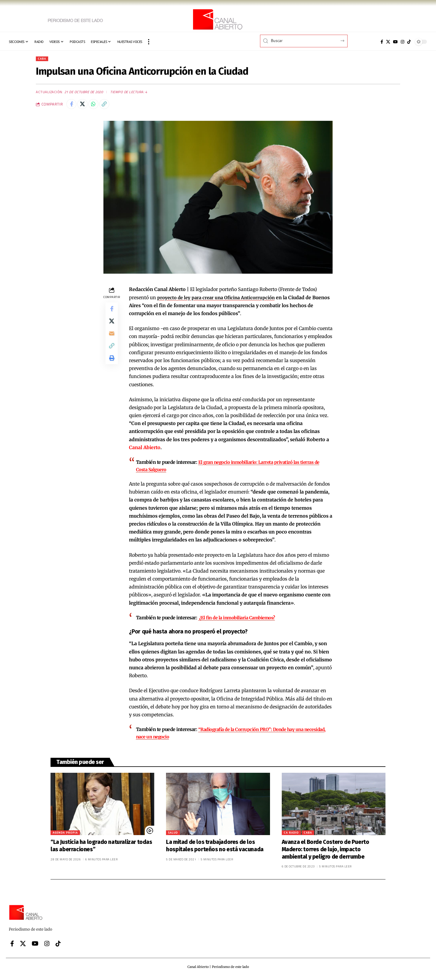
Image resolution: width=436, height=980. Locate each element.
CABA (43, 59)
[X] (388, 42)
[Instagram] (403, 42)
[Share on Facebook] (72, 106)
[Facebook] (382, 42)
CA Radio (291, 834)
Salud (173, 834)
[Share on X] (85, 106)
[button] (149, 42)
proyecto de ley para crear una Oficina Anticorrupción (219, 300)
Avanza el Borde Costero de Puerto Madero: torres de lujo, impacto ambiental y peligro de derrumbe (326, 851)
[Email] (112, 340)
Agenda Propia (65, 834)
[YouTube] (395, 42)
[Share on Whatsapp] (98, 106)
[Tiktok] (409, 42)
